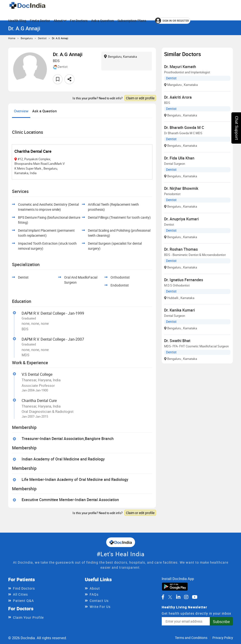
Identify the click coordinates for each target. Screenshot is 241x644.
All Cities (20, 594)
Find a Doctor (40, 21)
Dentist (42, 38)
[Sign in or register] (173, 21)
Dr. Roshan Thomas (181, 249)
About (60, 21)
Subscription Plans (132, 21)
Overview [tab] (21, 111)
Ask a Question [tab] (44, 111)
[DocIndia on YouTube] (195, 597)
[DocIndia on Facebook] (163, 597)
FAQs (94, 594)
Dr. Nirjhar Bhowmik (181, 188)
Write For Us (100, 607)
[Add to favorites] (58, 79)
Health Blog (17, 21)
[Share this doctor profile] (69, 79)
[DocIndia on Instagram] (186, 597)
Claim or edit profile (140, 98)
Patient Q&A (23, 601)
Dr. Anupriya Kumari (181, 219)
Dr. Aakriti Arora (178, 97)
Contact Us (99, 601)
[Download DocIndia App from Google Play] (175, 586)
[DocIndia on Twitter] (170, 597)
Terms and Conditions (191, 638)
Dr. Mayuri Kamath (180, 67)
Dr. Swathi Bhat (177, 341)
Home (12, 38)
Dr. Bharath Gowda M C (184, 128)
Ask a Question (102, 21)
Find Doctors (24, 588)
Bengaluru (27, 38)
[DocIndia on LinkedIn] (178, 597)
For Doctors (79, 21)
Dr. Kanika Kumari (179, 310)
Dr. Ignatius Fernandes (184, 280)
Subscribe (221, 622)
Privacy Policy (223, 638)
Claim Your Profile (28, 617)
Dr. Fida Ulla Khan (179, 158)
